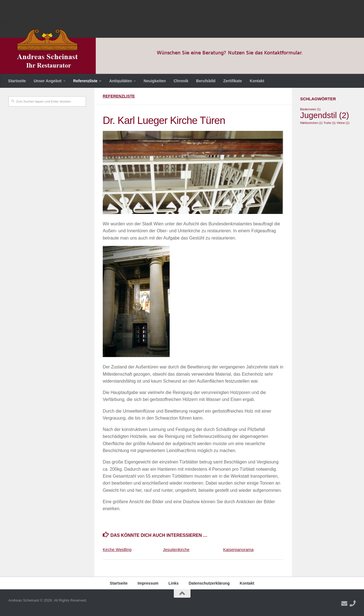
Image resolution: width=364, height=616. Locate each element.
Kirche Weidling (117, 549)
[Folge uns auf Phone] (353, 603)
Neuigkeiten (155, 81)
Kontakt (257, 81)
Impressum (148, 583)
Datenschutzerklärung (209, 583)
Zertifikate (233, 81)
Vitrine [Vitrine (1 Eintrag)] (343, 123)
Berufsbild (206, 81)
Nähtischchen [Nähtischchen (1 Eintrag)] (311, 123)
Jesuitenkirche (176, 549)
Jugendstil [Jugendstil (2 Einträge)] (325, 115)
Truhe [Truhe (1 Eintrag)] (329, 123)
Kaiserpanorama (239, 549)
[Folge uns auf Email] (344, 603)
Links (174, 583)
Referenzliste (86, 81)
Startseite (17, 81)
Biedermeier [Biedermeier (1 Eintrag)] (310, 109)
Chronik (181, 81)
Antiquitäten (121, 81)
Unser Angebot (47, 81)
